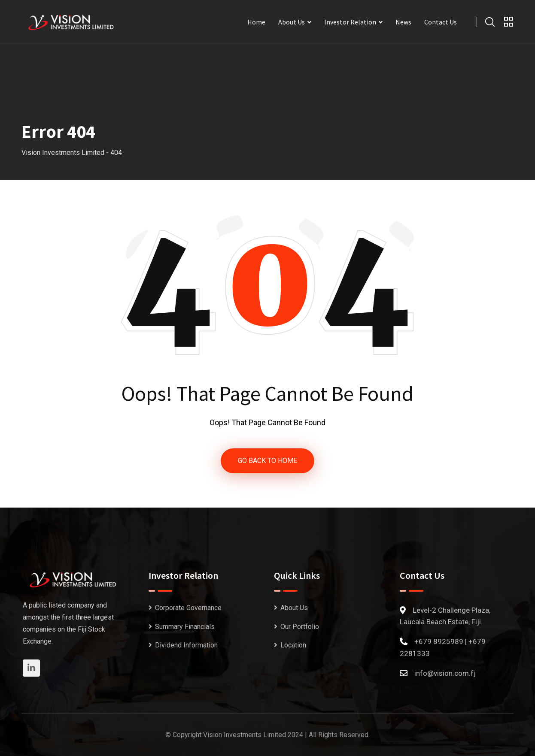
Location (293, 645)
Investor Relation (350, 22)
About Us (292, 22)
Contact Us (441, 22)
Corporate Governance (188, 608)
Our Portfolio (300, 627)
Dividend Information (186, 645)
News (403, 22)
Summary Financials (185, 627)
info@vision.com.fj (445, 673)
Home (256, 22)
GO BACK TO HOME (267, 461)
